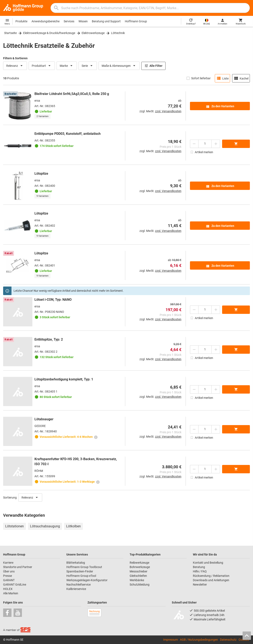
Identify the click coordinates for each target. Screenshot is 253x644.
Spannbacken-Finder (80, 571)
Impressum (171, 640)
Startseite (10, 33)
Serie (88, 66)
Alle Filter (153, 66)
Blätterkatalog (76, 563)
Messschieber (139, 571)
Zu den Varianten (220, 107)
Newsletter (200, 585)
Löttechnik (118, 33)
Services (69, 21)
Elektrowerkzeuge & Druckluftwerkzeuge (49, 33)
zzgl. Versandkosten (168, 111)
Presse (8, 576)
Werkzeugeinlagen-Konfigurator (87, 580)
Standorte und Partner (18, 567)
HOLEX (8, 589)
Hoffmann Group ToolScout (84, 567)
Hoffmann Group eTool (81, 576)
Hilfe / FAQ (200, 571)
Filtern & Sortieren (15, 58)
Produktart (42, 66)
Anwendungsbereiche (46, 21)
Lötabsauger (44, 419)
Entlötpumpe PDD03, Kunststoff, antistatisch (68, 134)
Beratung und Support (106, 21)
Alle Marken (11, 593)
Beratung (199, 567)
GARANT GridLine (15, 585)
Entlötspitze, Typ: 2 (49, 339)
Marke (67, 66)
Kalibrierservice (76, 589)
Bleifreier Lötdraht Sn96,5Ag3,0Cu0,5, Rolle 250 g (72, 94)
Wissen (83, 21)
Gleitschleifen (138, 576)
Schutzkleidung (140, 585)
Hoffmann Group (136, 21)
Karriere (8, 563)
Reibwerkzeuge (139, 563)
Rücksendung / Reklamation (211, 576)
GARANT (9, 580)
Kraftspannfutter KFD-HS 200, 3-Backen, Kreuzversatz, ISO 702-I (76, 462)
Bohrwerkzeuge (140, 567)
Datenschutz (228, 640)
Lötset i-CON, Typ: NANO (53, 300)
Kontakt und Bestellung (208, 563)
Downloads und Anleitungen (211, 580)
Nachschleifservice (78, 585)
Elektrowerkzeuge (93, 33)
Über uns (9, 571)
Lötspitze (41, 174)
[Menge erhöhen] (216, 144)
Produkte (21, 21)
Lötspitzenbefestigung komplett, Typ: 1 (64, 379)
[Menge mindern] (194, 144)
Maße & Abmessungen (119, 66)
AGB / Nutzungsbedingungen (199, 640)
